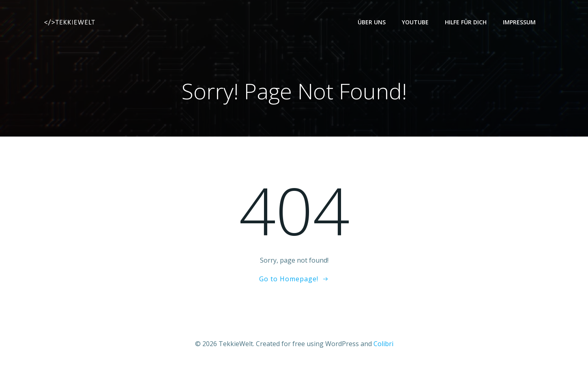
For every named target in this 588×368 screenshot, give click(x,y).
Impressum (519, 22)
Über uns (372, 22)
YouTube (415, 22)
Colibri (383, 344)
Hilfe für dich (466, 22)
